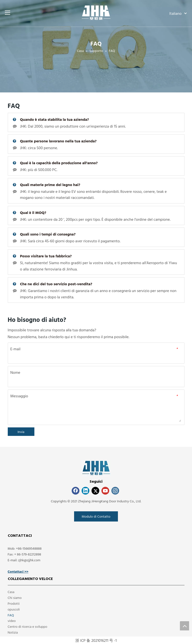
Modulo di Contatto (96, 516)
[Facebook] (76, 491)
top (184, 626)
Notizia (13, 632)
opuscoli (14, 609)
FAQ (11, 615)
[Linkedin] (85, 491)
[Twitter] (95, 491)
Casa (11, 592)
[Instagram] (115, 491)
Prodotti (14, 603)
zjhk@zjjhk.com (29, 560)
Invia (21, 432)
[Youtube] (105, 491)
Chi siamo (15, 598)
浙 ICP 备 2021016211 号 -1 (96, 640)
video (12, 621)
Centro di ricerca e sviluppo (28, 626)
